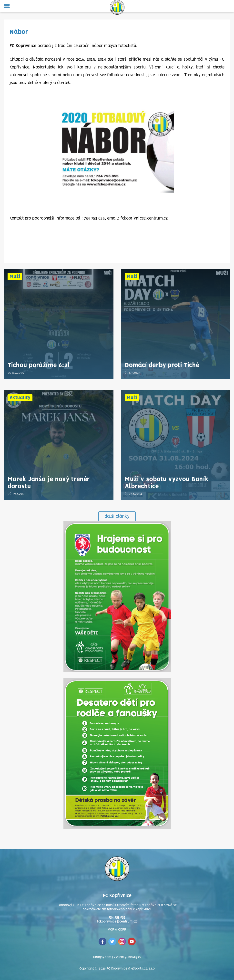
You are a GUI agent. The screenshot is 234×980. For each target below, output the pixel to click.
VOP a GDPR (117, 930)
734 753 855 (117, 918)
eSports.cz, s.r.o (143, 969)
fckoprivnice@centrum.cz (117, 922)
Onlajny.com (102, 957)
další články (117, 517)
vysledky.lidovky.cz (127, 957)
